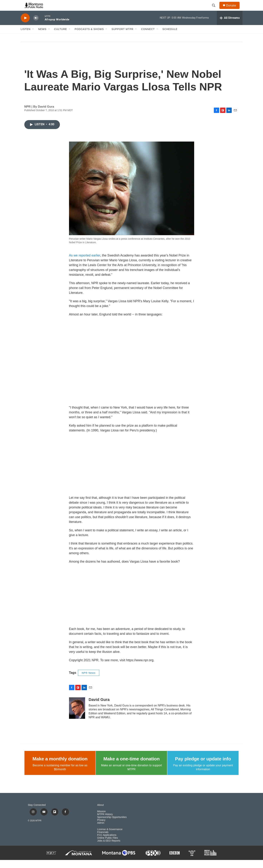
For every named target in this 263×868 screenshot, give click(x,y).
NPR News (89, 681)
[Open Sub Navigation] (33, 37)
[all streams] (230, 26)
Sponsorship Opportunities (112, 825)
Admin (101, 831)
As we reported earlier (85, 263)
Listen (26, 37)
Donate (233, 9)
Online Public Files (108, 846)
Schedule (170, 37)
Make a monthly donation (60, 767)
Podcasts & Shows (89, 37)
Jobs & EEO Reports (109, 849)
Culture (61, 37)
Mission (101, 819)
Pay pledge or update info (203, 767)
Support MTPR (123, 37)
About (101, 813)
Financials (103, 840)
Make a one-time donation (131, 767)
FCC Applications (107, 843)
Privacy (101, 828)
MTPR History (105, 822)
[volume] (36, 26)
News (42, 37)
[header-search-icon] (215, 9)
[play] (25, 26)
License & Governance (110, 837)
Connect (148, 37)
